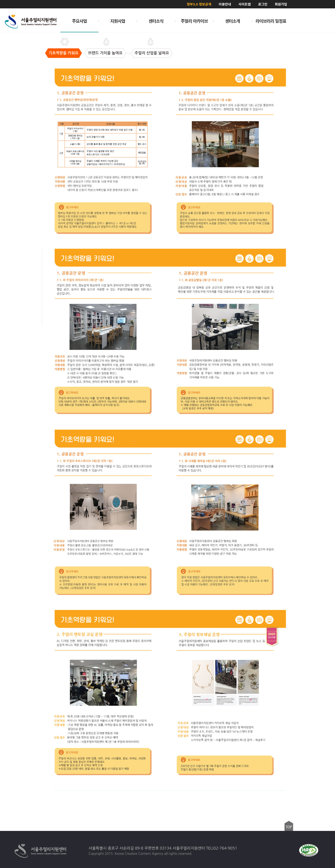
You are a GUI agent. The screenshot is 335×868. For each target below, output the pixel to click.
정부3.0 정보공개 (199, 4)
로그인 (263, 4)
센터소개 (233, 21)
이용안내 (225, 4)
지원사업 (118, 21)
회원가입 (281, 4)
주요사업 (79, 21)
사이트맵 (245, 4)
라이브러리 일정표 (271, 21)
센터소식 (156, 21)
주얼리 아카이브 (194, 21)
